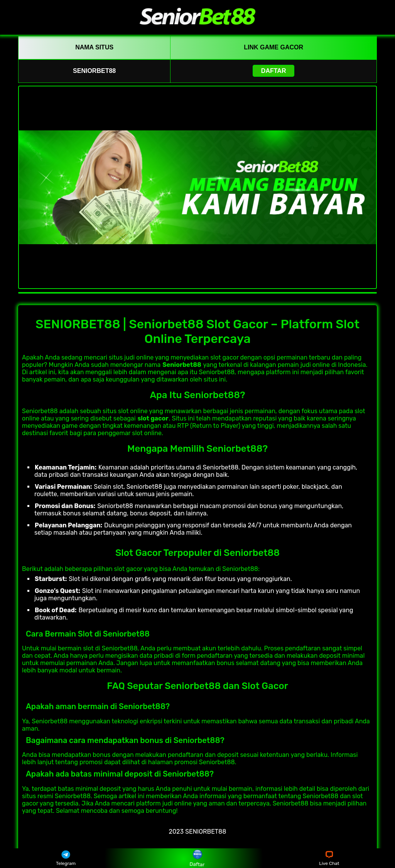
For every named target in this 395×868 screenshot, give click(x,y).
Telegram (66, 858)
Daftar (274, 71)
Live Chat (329, 858)
